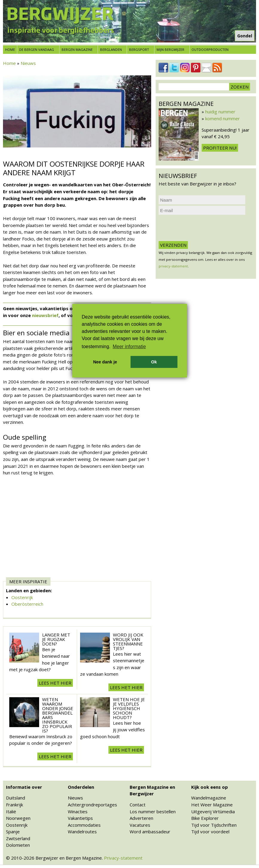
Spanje (13, 832)
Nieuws (28, 63)
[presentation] (204, 228)
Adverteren (141, 818)
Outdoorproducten (210, 50)
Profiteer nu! (220, 148)
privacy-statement (173, 266)
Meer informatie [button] (129, 347)
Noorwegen (18, 818)
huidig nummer (220, 112)
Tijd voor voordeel (210, 832)
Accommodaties (84, 825)
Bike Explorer (205, 818)
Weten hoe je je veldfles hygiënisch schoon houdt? (129, 708)
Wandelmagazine (209, 798)
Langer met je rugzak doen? (56, 639)
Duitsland (16, 798)
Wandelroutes (82, 832)
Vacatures (140, 825)
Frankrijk (14, 805)
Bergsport (139, 50)
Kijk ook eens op (210, 787)
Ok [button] (154, 362)
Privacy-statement (123, 858)
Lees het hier (55, 683)
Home (10, 50)
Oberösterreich (27, 604)
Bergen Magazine (77, 50)
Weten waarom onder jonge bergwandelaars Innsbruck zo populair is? (58, 715)
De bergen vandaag (37, 50)
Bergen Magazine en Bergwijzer (152, 790)
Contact (138, 805)
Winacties (78, 811)
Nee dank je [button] (105, 362)
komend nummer (223, 118)
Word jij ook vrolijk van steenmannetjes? (128, 641)
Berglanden (111, 50)
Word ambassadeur (150, 832)
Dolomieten (18, 845)
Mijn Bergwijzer (170, 50)
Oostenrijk (22, 597)
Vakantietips (80, 818)
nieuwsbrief (45, 315)
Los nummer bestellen (153, 811)
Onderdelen (81, 787)
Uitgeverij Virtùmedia (213, 811)
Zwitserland (18, 838)
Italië (11, 811)
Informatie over (24, 787)
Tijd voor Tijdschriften (214, 825)
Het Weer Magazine (212, 805)
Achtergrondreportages (92, 805)
